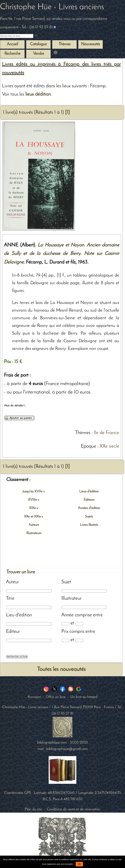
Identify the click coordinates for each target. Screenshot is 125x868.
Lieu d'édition (19, 615)
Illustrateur (71, 599)
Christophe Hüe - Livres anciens (52, 7)
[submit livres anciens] (37, 36)
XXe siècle (109, 446)
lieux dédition (38, 94)
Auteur (12, 582)
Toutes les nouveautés (61, 669)
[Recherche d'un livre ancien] (17, 36)
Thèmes (83, 433)
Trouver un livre (21, 572)
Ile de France (106, 433)
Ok (79, 864)
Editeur (13, 632)
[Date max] (79, 624)
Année (67, 615)
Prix (65, 632)
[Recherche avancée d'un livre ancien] (17, 657)
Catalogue (38, 44)
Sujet (66, 582)
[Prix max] (79, 640)
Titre (10, 599)
